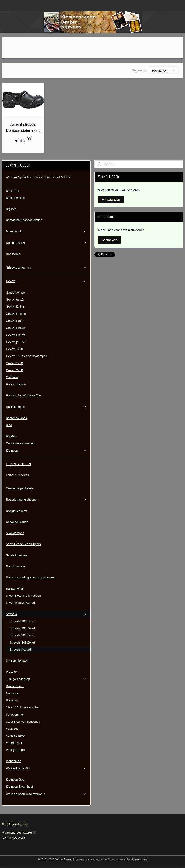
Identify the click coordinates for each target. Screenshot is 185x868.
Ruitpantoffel (14, 589)
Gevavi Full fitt (15, 335)
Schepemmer (15, 715)
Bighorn (11, 209)
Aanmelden (110, 240)
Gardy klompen (16, 292)
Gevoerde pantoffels (20, 488)
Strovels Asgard (20, 649)
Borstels (11, 436)
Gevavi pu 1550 (16, 342)
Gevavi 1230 (14, 349)
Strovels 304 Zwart (22, 628)
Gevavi (46, 281)
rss (87, 859)
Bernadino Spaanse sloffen (24, 220)
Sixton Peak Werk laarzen (23, 596)
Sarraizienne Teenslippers (23, 544)
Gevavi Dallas (15, 306)
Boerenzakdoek (16, 418)
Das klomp (13, 254)
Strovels (46, 614)
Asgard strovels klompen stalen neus (23, 128)
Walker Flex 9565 (46, 768)
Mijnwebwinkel (139, 859)
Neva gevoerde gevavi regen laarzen (31, 577)
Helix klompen (46, 407)
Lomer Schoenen (17, 475)
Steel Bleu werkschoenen (23, 722)
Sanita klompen (16, 555)
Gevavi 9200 (14, 370)
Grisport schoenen (46, 268)
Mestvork (12, 693)
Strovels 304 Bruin (22, 621)
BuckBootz (13, 191)
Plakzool (12, 672)
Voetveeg (12, 729)
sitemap (79, 859)
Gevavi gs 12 (15, 299)
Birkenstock (46, 231)
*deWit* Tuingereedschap (23, 707)
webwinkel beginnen (103, 859)
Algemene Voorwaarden (18, 833)
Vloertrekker (14, 743)
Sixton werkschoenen (20, 603)
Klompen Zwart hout (19, 786)
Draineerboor (15, 686)
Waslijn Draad (15, 750)
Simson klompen (17, 660)
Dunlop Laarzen (46, 243)
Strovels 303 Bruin (22, 635)
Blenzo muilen (15, 198)
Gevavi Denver (16, 328)
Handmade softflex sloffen (23, 395)
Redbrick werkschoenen (46, 500)
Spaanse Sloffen (17, 522)
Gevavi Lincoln (16, 314)
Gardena (12, 377)
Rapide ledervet (16, 511)
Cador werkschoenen (20, 443)
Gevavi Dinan (15, 321)
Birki (9, 425)
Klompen (46, 451)
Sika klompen (15, 533)
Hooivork (12, 700)
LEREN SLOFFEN (18, 464)
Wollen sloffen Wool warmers (46, 794)
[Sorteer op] (164, 71)
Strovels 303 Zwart (22, 642)
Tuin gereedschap (46, 679)
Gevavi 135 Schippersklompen (26, 356)
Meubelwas (14, 761)
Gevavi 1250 (14, 363)
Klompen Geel (15, 779)
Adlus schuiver (16, 736)
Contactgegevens (14, 838)
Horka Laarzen (16, 384)
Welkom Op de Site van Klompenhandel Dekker (38, 177)
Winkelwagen (111, 200)
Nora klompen (15, 566)
